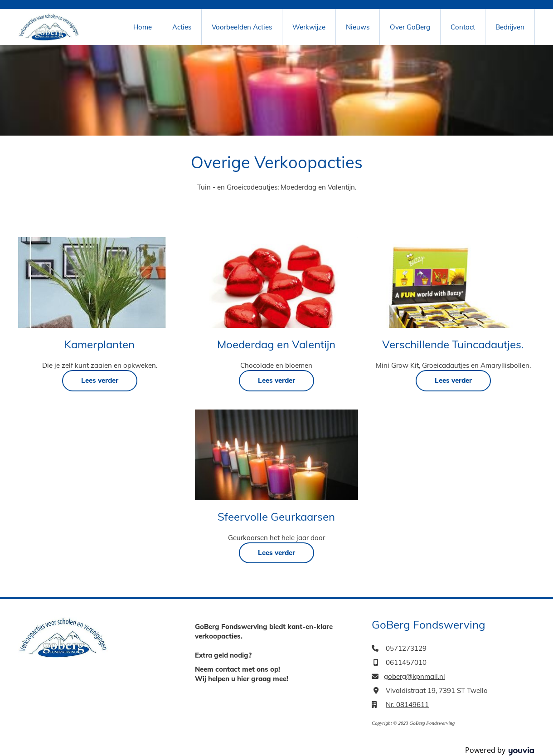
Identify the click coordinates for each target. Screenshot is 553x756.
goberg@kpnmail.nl (415, 676)
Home (143, 27)
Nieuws (358, 27)
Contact (463, 27)
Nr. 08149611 (407, 705)
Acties (182, 27)
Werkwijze (309, 27)
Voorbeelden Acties (242, 27)
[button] (100, 381)
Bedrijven (510, 27)
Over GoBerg (410, 27)
